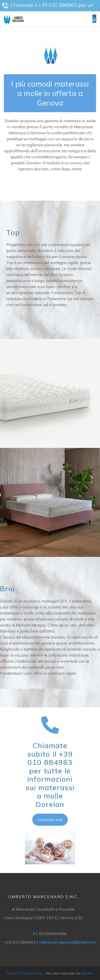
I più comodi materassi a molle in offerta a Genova (50, 93)
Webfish (87, 973)
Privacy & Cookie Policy (25, 973)
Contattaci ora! (50, 820)
